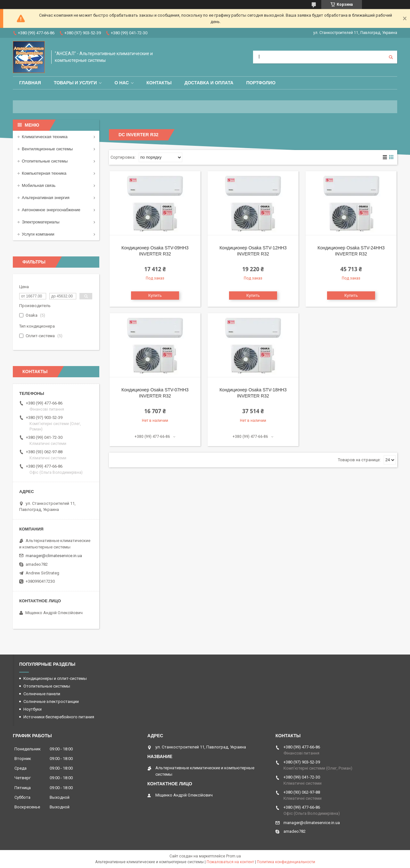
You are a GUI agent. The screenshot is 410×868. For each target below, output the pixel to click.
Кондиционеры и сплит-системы (55, 678)
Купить (155, 295)
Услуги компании (38, 234)
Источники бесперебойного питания (59, 717)
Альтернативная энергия (46, 198)
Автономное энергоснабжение (51, 210)
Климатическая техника (45, 137)
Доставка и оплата (209, 83)
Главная (30, 83)
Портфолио (261, 83)
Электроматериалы (41, 222)
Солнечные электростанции (51, 701)
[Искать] (391, 57)
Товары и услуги (75, 83)
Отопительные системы (45, 161)
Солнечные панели (42, 694)
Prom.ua (234, 856)
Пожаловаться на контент (230, 862)
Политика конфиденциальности (286, 862)
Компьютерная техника (44, 173)
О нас (122, 83)
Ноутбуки (33, 709)
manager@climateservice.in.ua (54, 556)
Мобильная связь (39, 185)
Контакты (159, 83)
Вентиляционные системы (47, 149)
